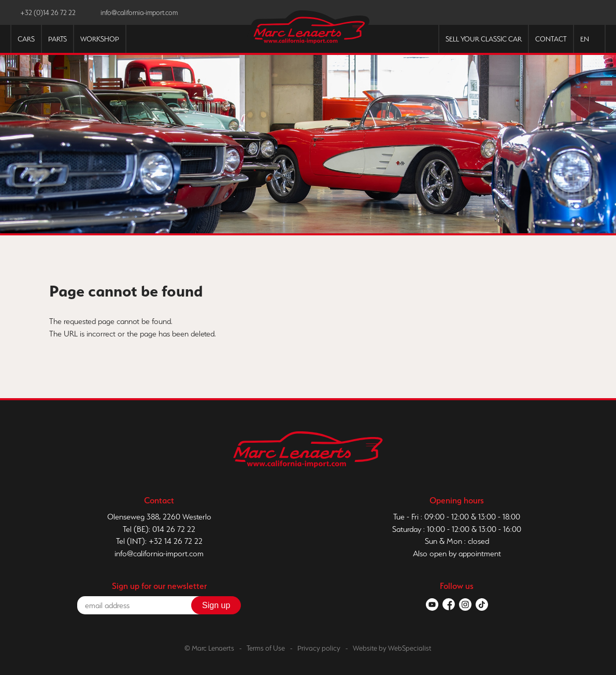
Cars (26, 39)
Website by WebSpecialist (392, 648)
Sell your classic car (484, 39)
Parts (58, 39)
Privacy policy (319, 648)
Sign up (216, 605)
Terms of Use (266, 648)
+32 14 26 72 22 (176, 541)
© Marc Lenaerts (209, 648)
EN (585, 39)
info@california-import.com (159, 553)
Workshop (100, 39)
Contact (551, 39)
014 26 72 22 (174, 529)
